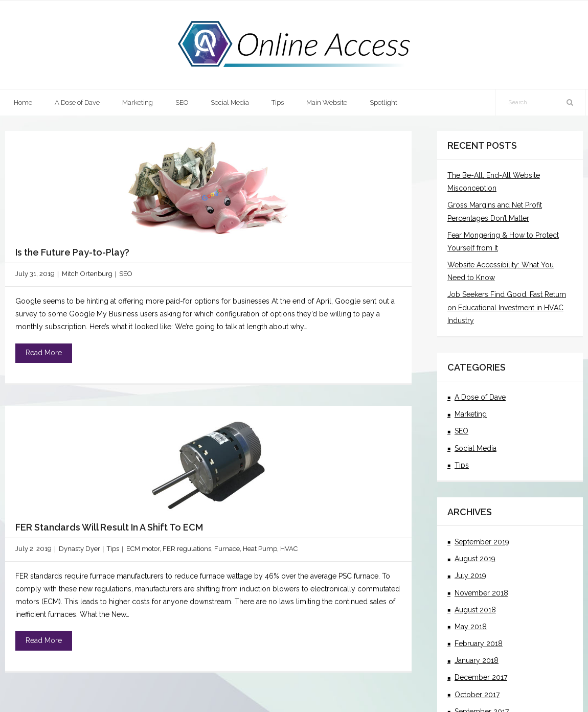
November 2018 (481, 593)
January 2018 (477, 660)
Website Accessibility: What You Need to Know (501, 271)
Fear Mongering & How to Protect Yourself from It (503, 242)
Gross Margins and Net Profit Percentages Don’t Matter (495, 211)
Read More (44, 353)
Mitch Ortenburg (87, 274)
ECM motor (143, 553)
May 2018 (471, 627)
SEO (126, 274)
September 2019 (482, 542)
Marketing (471, 414)
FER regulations (187, 553)
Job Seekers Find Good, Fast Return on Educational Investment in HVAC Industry (507, 307)
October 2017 (477, 695)
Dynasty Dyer (80, 553)
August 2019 (475, 559)
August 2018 (475, 610)
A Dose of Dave (480, 397)
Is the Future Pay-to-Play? (72, 252)
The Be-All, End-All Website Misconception (494, 182)
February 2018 (479, 644)
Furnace (227, 553)
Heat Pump (260, 553)
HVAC (289, 553)
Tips (113, 553)
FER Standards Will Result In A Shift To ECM (109, 531)
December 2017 (481, 677)
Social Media (476, 448)
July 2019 (470, 576)
